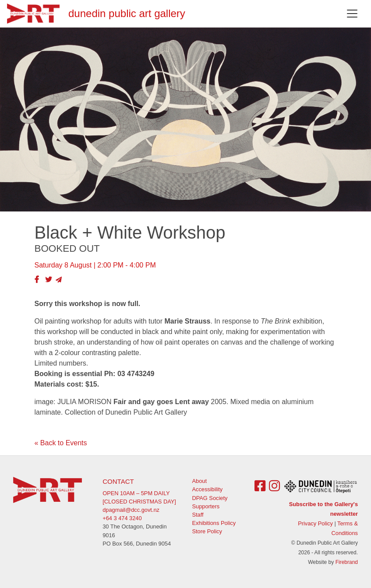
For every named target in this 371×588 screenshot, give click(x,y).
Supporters (206, 506)
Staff (198, 515)
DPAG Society (210, 498)
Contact (118, 481)
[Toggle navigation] (352, 14)
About (200, 481)
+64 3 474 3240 (122, 518)
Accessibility (208, 489)
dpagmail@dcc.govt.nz (131, 510)
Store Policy (207, 531)
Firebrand (347, 562)
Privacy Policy (315, 523)
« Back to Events (61, 443)
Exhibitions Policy (214, 523)
